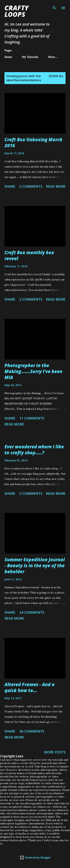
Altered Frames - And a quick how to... (29, 687)
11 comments (32, 418)
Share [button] (10, 186)
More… (53, 57)
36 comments (32, 731)
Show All (56, 76)
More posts (55, 752)
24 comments (32, 612)
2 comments (31, 186)
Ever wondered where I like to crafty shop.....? (34, 450)
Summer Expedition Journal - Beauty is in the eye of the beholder (35, 565)
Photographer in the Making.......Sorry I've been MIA (33, 371)
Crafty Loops (17, 11)
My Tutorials (30, 57)
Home (8, 57)
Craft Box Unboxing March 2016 (33, 142)
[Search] (54, 7)
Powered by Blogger (35, 857)
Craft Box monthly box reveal (29, 255)
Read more (56, 186)
